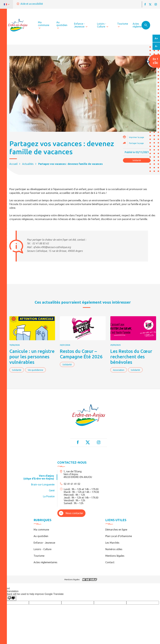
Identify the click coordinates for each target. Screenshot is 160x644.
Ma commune (41, 530)
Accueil (13, 164)
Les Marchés (112, 543)
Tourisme (39, 556)
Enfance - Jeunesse (44, 543)
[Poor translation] (11, 598)
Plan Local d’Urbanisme (119, 536)
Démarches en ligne (116, 530)
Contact (110, 562)
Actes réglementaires (45, 562)
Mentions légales (115, 556)
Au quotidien (41, 536)
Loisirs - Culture (42, 549)
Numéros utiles (114, 549)
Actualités (28, 164)
